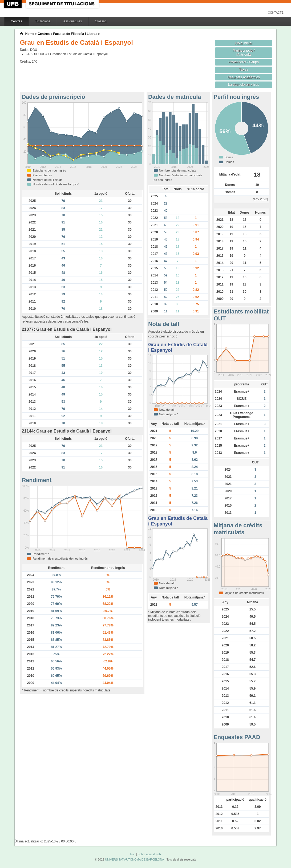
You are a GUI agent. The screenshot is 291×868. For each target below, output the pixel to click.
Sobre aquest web (149, 854)
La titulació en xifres (244, 85)
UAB (13, 4)
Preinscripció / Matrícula (243, 52)
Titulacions (43, 21)
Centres (17, 21)
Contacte (276, 13)
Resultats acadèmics (244, 77)
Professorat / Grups (244, 62)
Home (30, 34)
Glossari (101, 21)
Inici (133, 854)
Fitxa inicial (243, 43)
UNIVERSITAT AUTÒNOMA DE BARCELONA (134, 859)
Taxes (244, 69)
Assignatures (73, 21)
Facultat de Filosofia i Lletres (75, 34)
